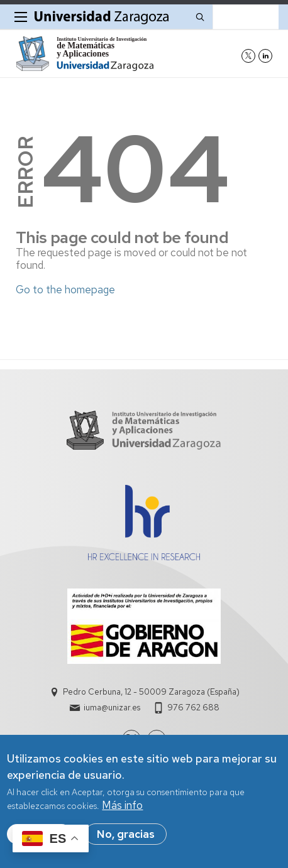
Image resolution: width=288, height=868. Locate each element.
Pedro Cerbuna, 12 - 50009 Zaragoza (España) (151, 692)
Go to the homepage (65, 290)
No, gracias (126, 835)
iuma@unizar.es (112, 708)
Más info (122, 806)
